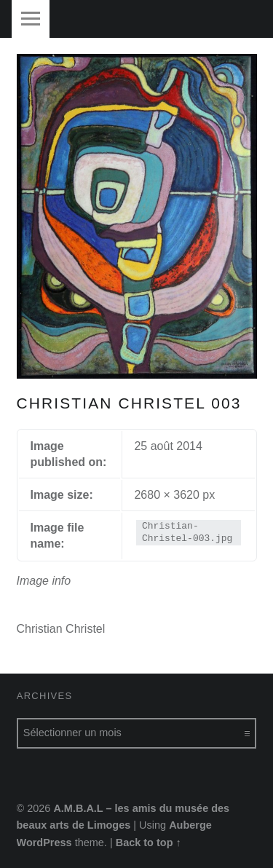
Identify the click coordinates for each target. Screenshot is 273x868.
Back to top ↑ (149, 843)
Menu (31, 19)
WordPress (44, 843)
